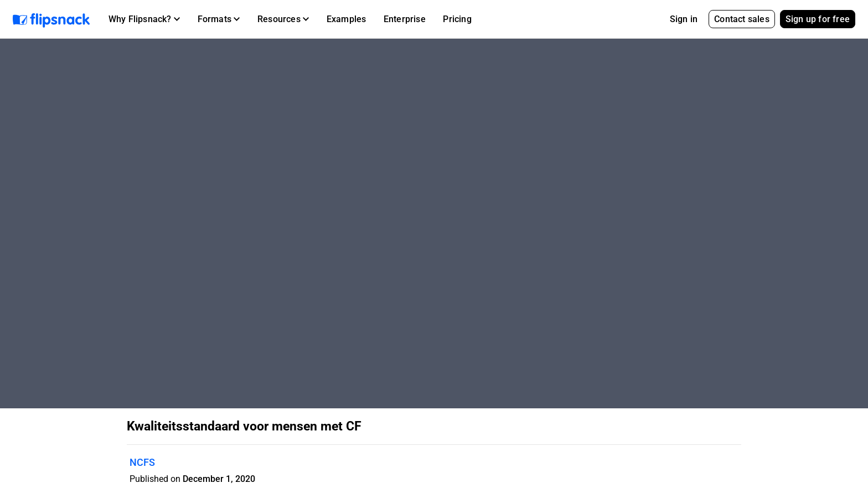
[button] (144, 19)
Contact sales (742, 19)
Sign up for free (818, 19)
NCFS (142, 462)
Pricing (457, 19)
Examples (347, 19)
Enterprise (405, 19)
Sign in (684, 19)
